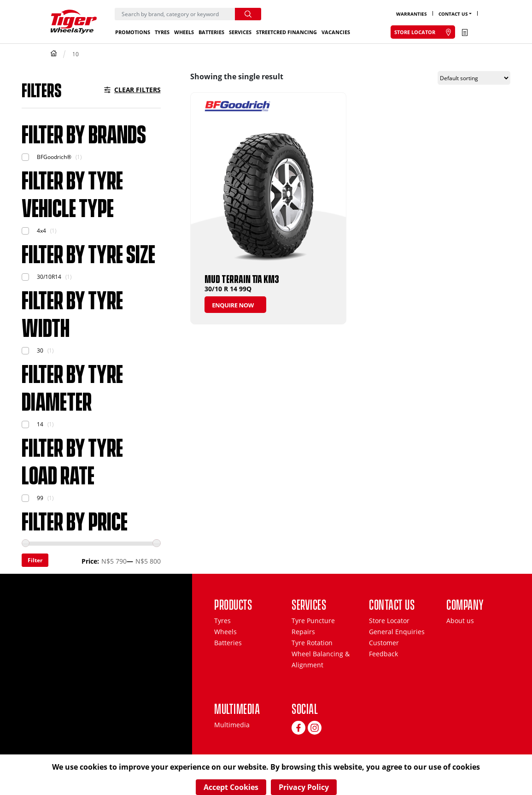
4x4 (41, 231)
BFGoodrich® (54, 157)
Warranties (412, 14)
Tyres (162, 32)
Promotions (133, 32)
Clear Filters (137, 90)
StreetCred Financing (286, 32)
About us (460, 621)
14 (40, 424)
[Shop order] (474, 78)
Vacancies (336, 32)
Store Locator (389, 621)
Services (240, 32)
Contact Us (453, 14)
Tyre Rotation (312, 643)
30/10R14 (49, 277)
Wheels (184, 32)
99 (40, 498)
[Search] (175, 14)
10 (76, 54)
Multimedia (232, 725)
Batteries (211, 32)
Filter (35, 560)
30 (40, 350)
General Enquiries (397, 632)
